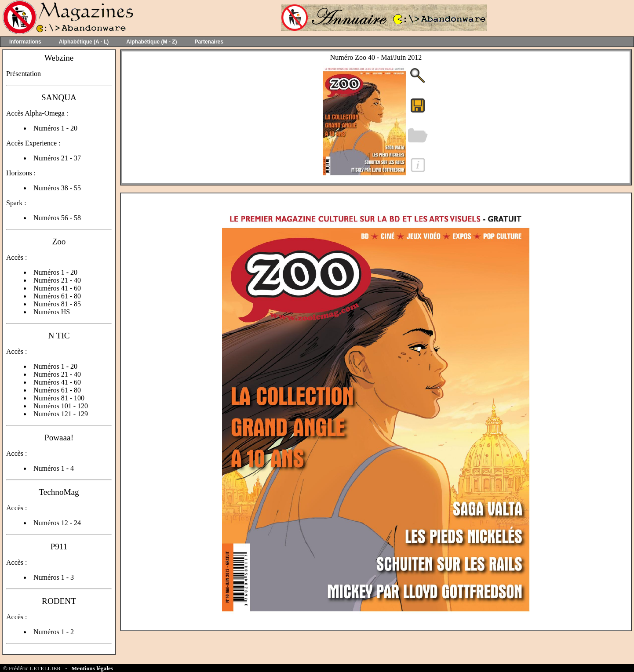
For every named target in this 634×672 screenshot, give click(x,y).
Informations (25, 42)
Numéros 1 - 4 (54, 468)
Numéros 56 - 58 (57, 218)
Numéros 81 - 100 (59, 398)
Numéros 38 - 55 (57, 188)
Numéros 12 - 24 (57, 523)
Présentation (24, 74)
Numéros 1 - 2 (54, 632)
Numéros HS (52, 312)
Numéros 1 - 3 (54, 577)
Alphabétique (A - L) (84, 42)
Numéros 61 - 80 (57, 296)
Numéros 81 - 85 (57, 304)
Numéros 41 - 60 (57, 288)
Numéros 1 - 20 (55, 128)
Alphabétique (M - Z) (151, 42)
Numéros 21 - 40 (57, 280)
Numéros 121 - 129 (61, 414)
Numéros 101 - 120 (61, 406)
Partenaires (209, 42)
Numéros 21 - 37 (57, 158)
